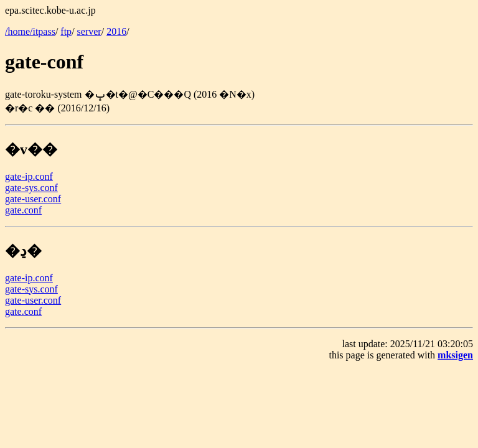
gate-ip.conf (29, 176)
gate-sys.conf (31, 188)
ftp (66, 31)
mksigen (455, 355)
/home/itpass (30, 31)
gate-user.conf (33, 199)
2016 (116, 31)
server (89, 31)
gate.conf (23, 210)
